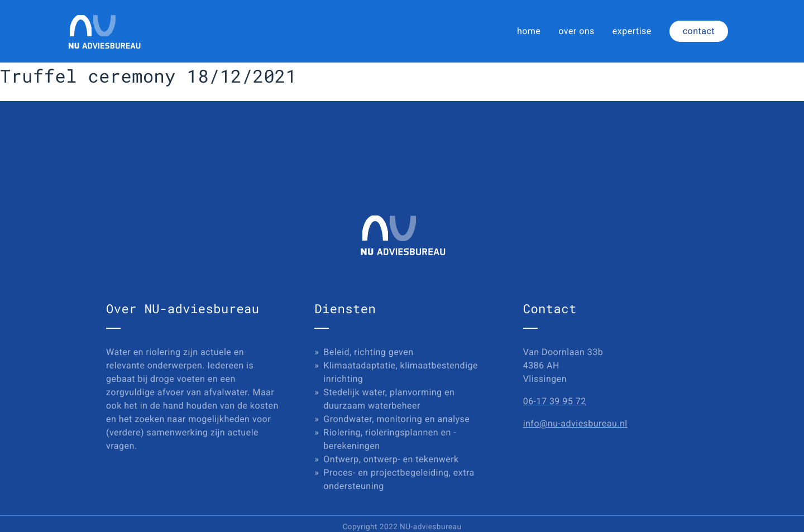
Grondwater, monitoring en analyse (396, 419)
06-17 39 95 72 (555, 401)
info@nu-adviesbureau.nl (575, 423)
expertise (632, 31)
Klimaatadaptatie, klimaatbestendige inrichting (401, 372)
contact (699, 31)
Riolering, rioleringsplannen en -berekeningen (390, 439)
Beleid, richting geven (368, 352)
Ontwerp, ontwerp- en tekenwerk (391, 459)
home (529, 31)
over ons (576, 31)
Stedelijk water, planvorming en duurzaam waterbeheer (389, 399)
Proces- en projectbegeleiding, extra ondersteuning (399, 479)
